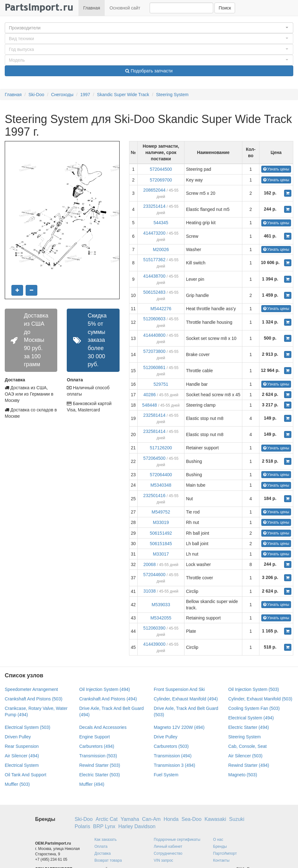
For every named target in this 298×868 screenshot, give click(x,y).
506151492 (161, 533)
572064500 (154, 458)
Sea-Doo (192, 819)
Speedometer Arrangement (31, 689)
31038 (149, 591)
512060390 (154, 628)
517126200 (161, 448)
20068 (149, 564)
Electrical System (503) (28, 727)
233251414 (154, 206)
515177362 (154, 260)
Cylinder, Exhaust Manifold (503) (260, 699)
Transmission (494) (173, 756)
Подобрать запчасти (149, 71)
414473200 (154, 233)
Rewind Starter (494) (249, 765)
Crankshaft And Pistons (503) (34, 699)
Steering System (172, 95)
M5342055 (161, 618)
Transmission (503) (98, 756)
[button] (149, 28)
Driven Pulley (18, 737)
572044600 (154, 575)
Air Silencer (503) (245, 756)
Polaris (82, 826)
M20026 (161, 249)
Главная (92, 8)
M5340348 (161, 485)
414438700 (154, 276)
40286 (149, 395)
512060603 (154, 319)
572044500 (161, 169)
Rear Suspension (22, 746)
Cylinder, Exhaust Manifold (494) (186, 699)
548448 (149, 405)
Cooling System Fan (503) (254, 708)
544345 (161, 223)
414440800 (154, 335)
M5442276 (161, 309)
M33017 (161, 554)
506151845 (161, 544)
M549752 (161, 512)
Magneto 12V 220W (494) (179, 727)
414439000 (154, 644)
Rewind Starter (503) (100, 765)
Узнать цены (276, 169)
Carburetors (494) (97, 746)
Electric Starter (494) (249, 727)
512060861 (154, 367)
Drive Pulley (166, 737)
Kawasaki (215, 819)
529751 (161, 384)
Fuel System (166, 775)
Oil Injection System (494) (105, 689)
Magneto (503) (243, 775)
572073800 (154, 351)
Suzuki (237, 819)
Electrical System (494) (251, 718)
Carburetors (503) (171, 746)
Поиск (225, 8)
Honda (171, 819)
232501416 (154, 496)
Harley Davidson (137, 826)
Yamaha (130, 819)
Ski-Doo (36, 95)
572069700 (161, 180)
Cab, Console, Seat (248, 746)
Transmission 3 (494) (174, 765)
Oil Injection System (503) (254, 689)
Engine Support (95, 737)
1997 (85, 95)
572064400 (161, 475)
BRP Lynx (104, 826)
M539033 (161, 605)
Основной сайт (125, 8)
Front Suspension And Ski (179, 689)
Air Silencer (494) (22, 756)
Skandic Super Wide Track (123, 95)
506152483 (154, 292)
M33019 (161, 522)
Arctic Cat (106, 819)
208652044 (154, 190)
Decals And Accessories (103, 727)
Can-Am (151, 819)
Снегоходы (62, 95)
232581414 (154, 415)
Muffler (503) (17, 784)
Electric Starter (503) (100, 775)
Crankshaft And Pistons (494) (108, 699)
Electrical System (22, 765)
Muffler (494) (92, 784)
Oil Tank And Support (25, 775)
